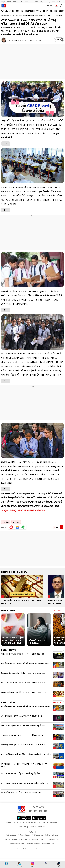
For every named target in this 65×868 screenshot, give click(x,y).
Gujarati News (6, 16)
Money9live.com (48, 844)
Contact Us (11, 822)
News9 (9, 2)
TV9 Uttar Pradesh (33, 844)
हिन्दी (3, 2)
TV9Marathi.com (24, 835)
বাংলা (31, 2)
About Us (20, 822)
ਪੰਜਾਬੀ (36, 2)
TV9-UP (60, 2)
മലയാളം (48, 2)
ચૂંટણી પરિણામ (30, 11)
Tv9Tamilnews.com (52, 839)
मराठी (26, 2)
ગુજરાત (39, 11)
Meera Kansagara (13, 40)
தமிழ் (42, 2)
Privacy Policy (23, 827)
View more (58, 611)
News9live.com (37, 839)
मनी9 (54, 2)
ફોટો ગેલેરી (54, 11)
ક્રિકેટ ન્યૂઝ (19, 11)
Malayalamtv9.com (17, 844)
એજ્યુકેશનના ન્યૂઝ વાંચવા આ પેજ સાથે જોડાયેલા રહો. (23, 510)
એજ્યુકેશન (6, 522)
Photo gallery (18, 16)
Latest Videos (9, 702)
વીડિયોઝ (46, 11)
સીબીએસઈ (16, 522)
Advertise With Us (33, 822)
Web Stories (8, 610)
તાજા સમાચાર (10, 11)
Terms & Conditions (38, 827)
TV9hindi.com (11, 835)
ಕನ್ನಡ (15, 2)
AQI (52, 6)
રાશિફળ (62, 11)
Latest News (8, 650)
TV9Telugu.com (38, 835)
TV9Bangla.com (11, 839)
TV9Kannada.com (52, 835)
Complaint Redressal (49, 822)
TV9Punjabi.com (24, 839)
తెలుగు (21, 2)
